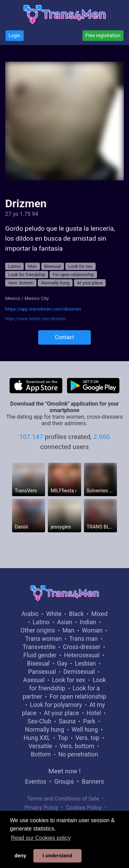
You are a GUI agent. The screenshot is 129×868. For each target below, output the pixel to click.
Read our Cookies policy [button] (41, 838)
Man (33, 266)
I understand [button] (57, 856)
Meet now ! (65, 771)
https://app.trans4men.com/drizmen (43, 309)
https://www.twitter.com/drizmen (36, 319)
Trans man (83, 639)
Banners (93, 782)
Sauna (67, 721)
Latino (14, 266)
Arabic (30, 614)
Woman (92, 630)
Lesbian (85, 663)
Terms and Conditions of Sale (63, 799)
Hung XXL (37, 738)
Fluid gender (40, 655)
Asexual (34, 680)
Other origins (37, 630)
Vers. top (87, 738)
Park (89, 721)
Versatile (40, 746)
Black (77, 614)
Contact (65, 337)
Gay (62, 663)
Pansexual (42, 672)
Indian (88, 622)
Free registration (103, 35)
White (54, 614)
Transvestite (39, 647)
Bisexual (53, 266)
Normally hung (55, 283)
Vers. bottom (21, 283)
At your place (90, 283)
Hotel (94, 713)
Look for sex (80, 266)
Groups (64, 782)
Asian (65, 622)
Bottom (41, 754)
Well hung (85, 730)
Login (15, 35)
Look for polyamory (56, 705)
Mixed (99, 614)
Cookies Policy (84, 808)
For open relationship (73, 275)
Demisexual (79, 672)
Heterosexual (82, 655)
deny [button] (20, 856)
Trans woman (43, 639)
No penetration (78, 754)
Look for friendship (27, 275)
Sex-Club (39, 721)
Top (63, 738)
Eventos (36, 782)
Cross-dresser (82, 647)
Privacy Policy (41, 808)
